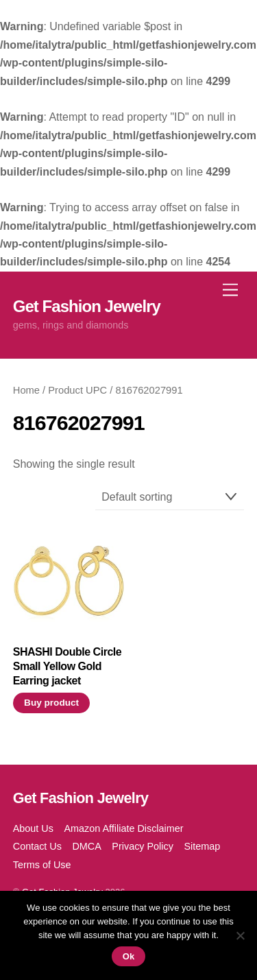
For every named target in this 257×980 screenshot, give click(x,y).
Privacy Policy (143, 846)
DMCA (86, 846)
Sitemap (202, 846)
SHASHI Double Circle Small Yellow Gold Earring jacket (67, 666)
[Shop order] (170, 498)
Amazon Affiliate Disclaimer (123, 828)
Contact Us (37, 846)
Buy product (51, 703)
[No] (240, 935)
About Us (33, 828)
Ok (128, 956)
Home (26, 390)
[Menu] (230, 290)
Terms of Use (42, 865)
